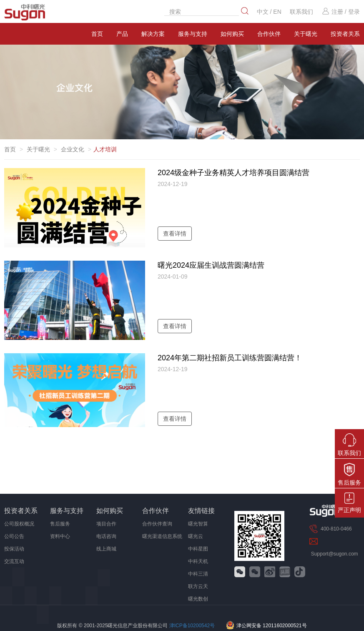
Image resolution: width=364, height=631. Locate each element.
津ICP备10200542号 (192, 626)
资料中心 (60, 536)
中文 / (265, 12)
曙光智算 (198, 524)
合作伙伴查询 (157, 524)
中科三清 (198, 574)
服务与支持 (193, 34)
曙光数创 (198, 599)
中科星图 (198, 549)
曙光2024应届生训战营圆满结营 (211, 265)
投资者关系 (21, 511)
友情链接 (201, 511)
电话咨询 (106, 536)
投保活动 (14, 549)
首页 (97, 34)
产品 (122, 34)
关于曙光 (306, 34)
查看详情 (175, 234)
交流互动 (14, 561)
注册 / (334, 12)
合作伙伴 (269, 34)
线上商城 (106, 549)
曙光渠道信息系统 (162, 536)
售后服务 (60, 524)
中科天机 (198, 561)
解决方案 (153, 34)
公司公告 (14, 536)
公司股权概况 (19, 524)
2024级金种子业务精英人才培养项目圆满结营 (233, 173)
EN (277, 12)
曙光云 (196, 536)
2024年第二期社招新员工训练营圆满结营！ (230, 358)
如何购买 (232, 34)
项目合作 (106, 524)
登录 (354, 12)
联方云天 (198, 586)
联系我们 (301, 12)
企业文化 (73, 149)
